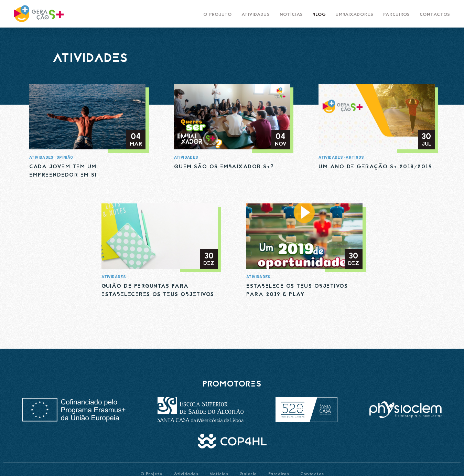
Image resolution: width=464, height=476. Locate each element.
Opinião (65, 157)
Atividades (41, 157)
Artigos (355, 157)
